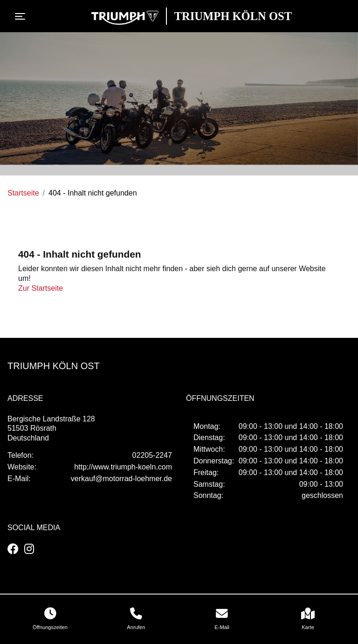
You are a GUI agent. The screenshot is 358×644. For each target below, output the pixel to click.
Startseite (23, 193)
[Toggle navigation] (22, 16)
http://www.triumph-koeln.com (123, 467)
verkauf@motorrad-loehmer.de (121, 479)
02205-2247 (152, 455)
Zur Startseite (41, 288)
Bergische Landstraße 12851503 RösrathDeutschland (51, 429)
